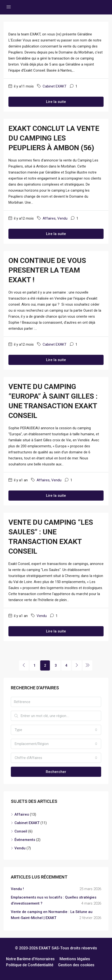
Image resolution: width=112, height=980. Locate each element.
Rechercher (56, 772)
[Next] (77, 665)
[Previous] (24, 665)
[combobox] (56, 730)
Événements (25, 840)
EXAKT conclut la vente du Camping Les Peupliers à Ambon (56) (54, 138)
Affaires (49, 218)
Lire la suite (56, 102)
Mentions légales (75, 959)
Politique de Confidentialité (30, 965)
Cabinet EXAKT (55, 86)
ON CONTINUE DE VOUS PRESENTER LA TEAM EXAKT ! (47, 270)
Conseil (21, 831)
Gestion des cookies (76, 965)
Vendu (62, 218)
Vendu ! (17, 889)
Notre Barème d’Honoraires (30, 959)
